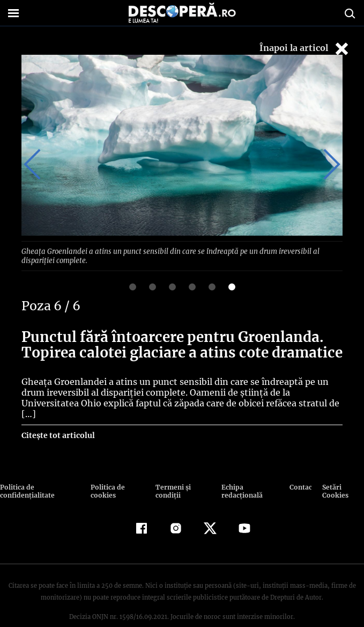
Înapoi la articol (305, 49)
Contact (301, 467)
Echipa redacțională (240, 471)
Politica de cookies (107, 471)
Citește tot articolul (58, 415)
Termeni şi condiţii (172, 471)
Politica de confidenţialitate (26, 471)
